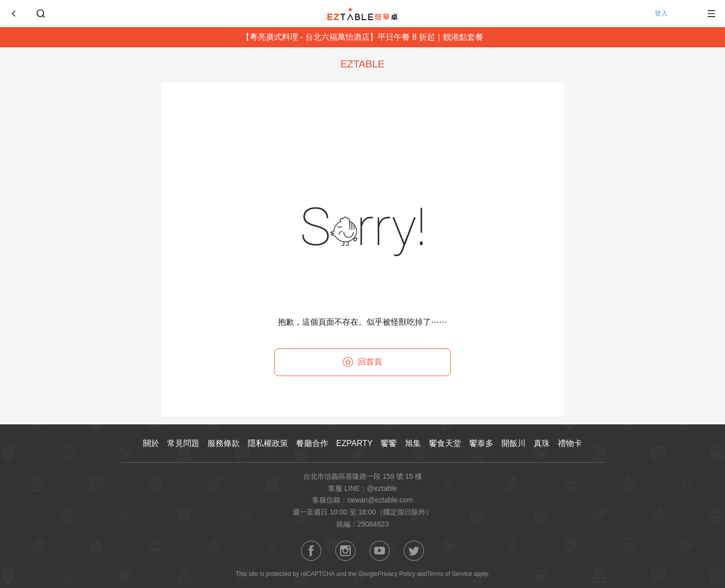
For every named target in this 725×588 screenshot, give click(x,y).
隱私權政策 (268, 443)
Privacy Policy (396, 574)
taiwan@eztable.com (380, 500)
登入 (672, 14)
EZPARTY (354, 443)
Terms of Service (449, 574)
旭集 (413, 443)
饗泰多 (481, 443)
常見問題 (183, 443)
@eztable (382, 488)
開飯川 (514, 443)
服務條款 (224, 443)
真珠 (542, 443)
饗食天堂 (445, 443)
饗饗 (389, 443)
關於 (151, 443)
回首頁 (362, 362)
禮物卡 (570, 443)
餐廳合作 (312, 443)
